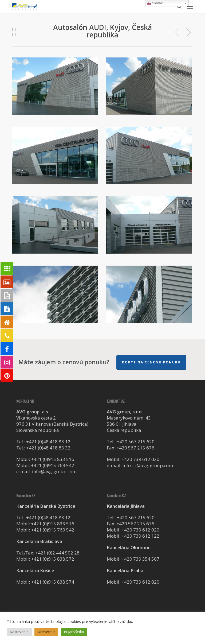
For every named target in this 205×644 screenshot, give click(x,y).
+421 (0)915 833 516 (53, 459)
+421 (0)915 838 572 (53, 559)
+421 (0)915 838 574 (53, 582)
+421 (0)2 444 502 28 (57, 553)
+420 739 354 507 (140, 559)
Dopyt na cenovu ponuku (151, 362)
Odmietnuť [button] (46, 632)
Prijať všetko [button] (74, 632)
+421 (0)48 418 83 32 (48, 448)
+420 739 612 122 (140, 536)
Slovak (155, 3)
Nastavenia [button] (19, 632)
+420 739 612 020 (140, 459)
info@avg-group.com (54, 472)
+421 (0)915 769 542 (53, 465)
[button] (190, 6)
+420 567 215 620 (136, 442)
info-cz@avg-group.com (148, 465)
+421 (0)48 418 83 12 (48, 442)
